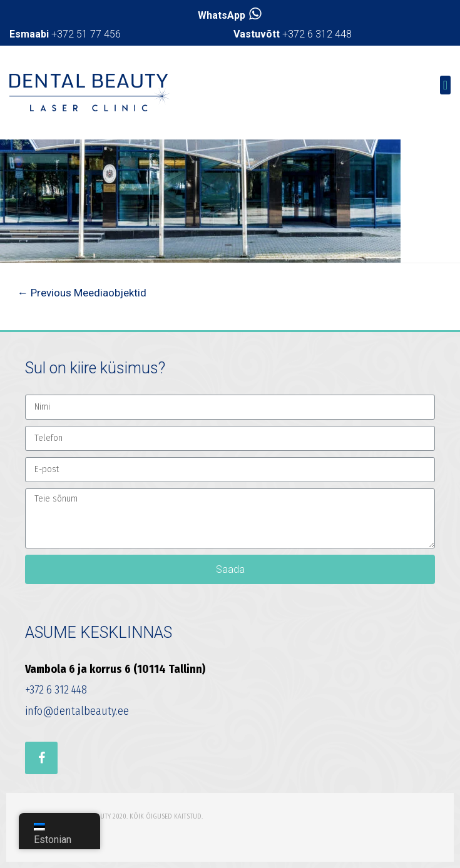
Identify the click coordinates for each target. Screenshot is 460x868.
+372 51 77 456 (65, 34)
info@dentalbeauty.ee (77, 711)
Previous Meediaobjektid (82, 293)
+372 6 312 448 (293, 34)
